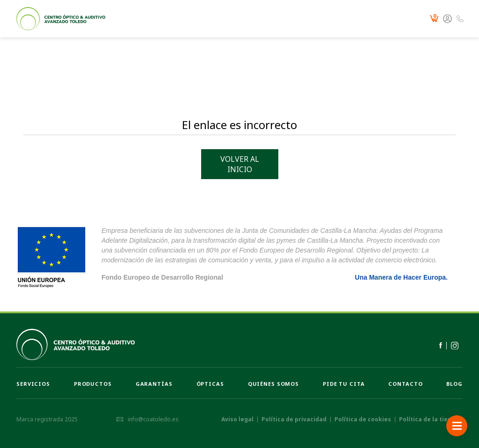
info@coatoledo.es (147, 419)
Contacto (405, 384)
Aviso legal (237, 419)
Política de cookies (363, 419)
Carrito (434, 19)
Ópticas (210, 384)
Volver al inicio (240, 164)
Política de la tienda (429, 419)
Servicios (33, 384)
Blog (454, 384)
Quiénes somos (273, 384)
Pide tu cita (344, 384)
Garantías (154, 384)
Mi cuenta (447, 19)
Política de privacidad (294, 419)
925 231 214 (460, 19)
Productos (93, 384)
